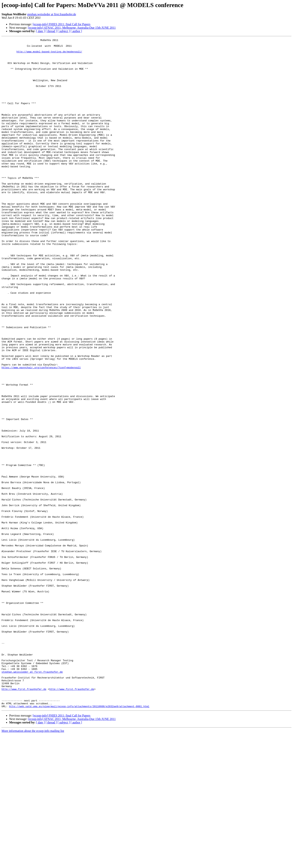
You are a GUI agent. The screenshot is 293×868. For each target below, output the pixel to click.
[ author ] (76, 31)
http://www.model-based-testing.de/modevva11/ (49, 54)
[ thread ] (51, 31)
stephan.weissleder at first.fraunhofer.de (52, 14)
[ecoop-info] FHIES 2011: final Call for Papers (62, 24)
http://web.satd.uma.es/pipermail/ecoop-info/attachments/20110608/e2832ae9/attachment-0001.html (79, 840)
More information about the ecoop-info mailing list (33, 865)
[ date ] (40, 31)
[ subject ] (64, 31)
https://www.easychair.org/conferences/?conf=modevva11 (41, 433)
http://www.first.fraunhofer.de (24, 819)
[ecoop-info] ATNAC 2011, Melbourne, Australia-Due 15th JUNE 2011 (72, 28)
